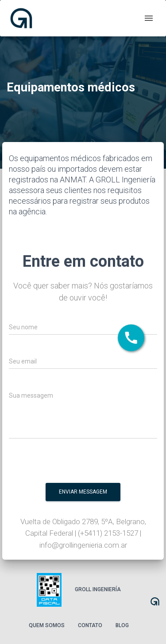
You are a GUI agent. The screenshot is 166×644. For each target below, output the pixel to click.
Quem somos (47, 625)
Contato (90, 625)
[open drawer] (149, 18)
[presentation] (97, 463)
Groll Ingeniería (98, 589)
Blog (122, 625)
